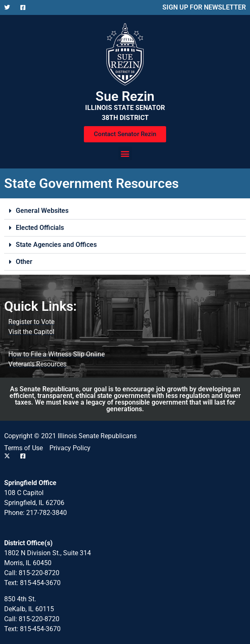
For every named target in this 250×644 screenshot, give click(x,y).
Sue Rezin (125, 96)
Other (24, 262)
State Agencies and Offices (56, 245)
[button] (125, 153)
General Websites (42, 211)
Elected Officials (40, 228)
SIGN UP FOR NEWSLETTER (204, 7)
